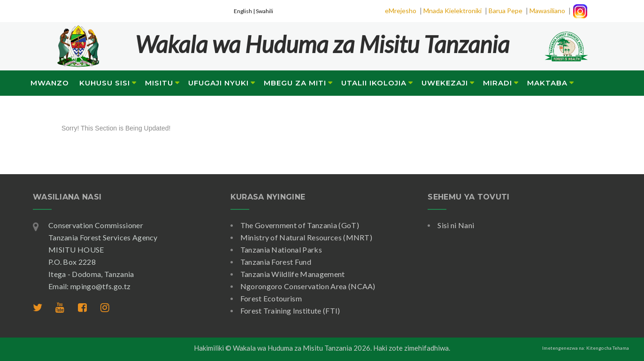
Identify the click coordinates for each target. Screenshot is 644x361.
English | (245, 11)
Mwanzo (50, 83)
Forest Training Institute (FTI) (290, 311)
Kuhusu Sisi (105, 83)
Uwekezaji (445, 83)
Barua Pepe (506, 11)
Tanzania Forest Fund (276, 262)
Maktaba (547, 83)
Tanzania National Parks (281, 250)
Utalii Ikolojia (374, 83)
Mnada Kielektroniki (452, 11)
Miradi (498, 83)
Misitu (159, 83)
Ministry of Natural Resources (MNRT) (307, 237)
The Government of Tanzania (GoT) (300, 225)
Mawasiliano (547, 11)
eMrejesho (401, 11)
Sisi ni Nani (456, 225)
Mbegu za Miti (295, 83)
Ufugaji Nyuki (218, 83)
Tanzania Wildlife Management (293, 274)
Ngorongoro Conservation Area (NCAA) (308, 286)
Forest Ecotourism (271, 298)
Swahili (264, 11)
